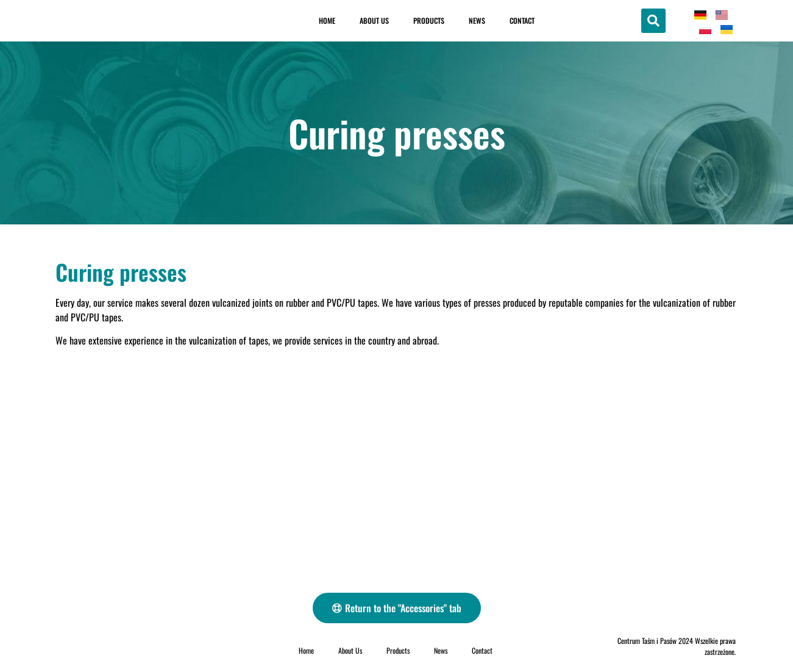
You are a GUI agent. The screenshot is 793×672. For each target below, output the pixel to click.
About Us (374, 20)
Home (327, 20)
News (477, 20)
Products (429, 20)
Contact (522, 20)
